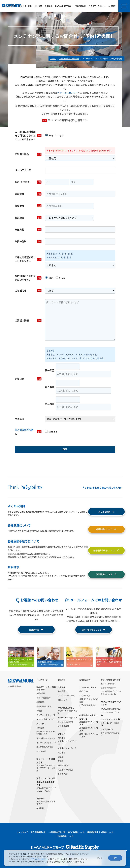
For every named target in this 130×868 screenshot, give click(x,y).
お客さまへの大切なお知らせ (46, 803)
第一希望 (50, 370)
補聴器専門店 (63, 765)
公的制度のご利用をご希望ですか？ (28, 278)
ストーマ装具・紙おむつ (46, 719)
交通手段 (20, 419)
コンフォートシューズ (46, 715)
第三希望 (50, 404)
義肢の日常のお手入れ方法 (89, 723)
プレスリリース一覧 (66, 696)
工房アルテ (105, 730)
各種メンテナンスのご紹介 (89, 700)
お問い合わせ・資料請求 (69, 58)
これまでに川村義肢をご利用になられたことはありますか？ (28, 135)
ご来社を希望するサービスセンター (28, 259)
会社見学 (38, 6)
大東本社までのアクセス (67, 742)
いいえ (100, 858)
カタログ (112, 6)
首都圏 (61, 761)
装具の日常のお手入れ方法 (89, 729)
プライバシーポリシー (40, 859)
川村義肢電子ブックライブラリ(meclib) (111, 693)
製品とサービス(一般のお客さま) (46, 688)
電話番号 (28, 194)
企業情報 (49, 6)
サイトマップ (22, 832)
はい (115, 858)
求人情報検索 (63, 726)
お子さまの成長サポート (89, 706)
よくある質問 (85, 696)
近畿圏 (61, 757)
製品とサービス (25, 6)
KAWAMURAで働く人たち (68, 712)
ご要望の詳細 (28, 320)
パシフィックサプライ (110, 712)
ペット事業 (41, 751)
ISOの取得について (76, 832)
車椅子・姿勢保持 (43, 698)
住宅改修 (40, 728)
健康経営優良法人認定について (100, 832)
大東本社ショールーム (46, 738)
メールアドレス (23, 170)
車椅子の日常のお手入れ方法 (89, 735)
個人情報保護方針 (24, 431)
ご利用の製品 (28, 154)
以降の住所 (28, 241)
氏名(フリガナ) (28, 182)
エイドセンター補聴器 (110, 723)
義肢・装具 (41, 693)
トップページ (10, 6)
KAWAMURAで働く (63, 6)
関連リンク (62, 700)
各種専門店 (62, 774)
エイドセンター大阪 (109, 719)
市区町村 (28, 230)
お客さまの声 (80, 6)
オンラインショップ (45, 743)
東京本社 (62, 752)
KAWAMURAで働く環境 (68, 718)
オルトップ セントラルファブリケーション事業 (46, 768)
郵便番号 (28, 206)
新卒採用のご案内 (65, 722)
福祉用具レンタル (44, 706)
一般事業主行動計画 (57, 832)
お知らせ (40, 798)
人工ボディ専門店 (65, 770)
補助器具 (40, 702)
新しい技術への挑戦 (45, 747)
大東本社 (62, 738)
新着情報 (40, 808)
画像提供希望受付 (108, 688)
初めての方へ (85, 691)
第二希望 (50, 387)
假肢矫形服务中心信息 (110, 733)
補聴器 (39, 711)
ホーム (53, 58)
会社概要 (62, 691)
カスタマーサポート (97, 6)
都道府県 (28, 218)
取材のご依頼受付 (108, 683)
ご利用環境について (65, 836)
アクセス (62, 734)
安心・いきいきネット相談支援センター (46, 733)
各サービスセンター (68, 93)
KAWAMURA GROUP (109, 709)
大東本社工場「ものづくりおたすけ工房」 (46, 789)
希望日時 (28, 379)
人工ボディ (41, 724)
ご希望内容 (28, 291)
